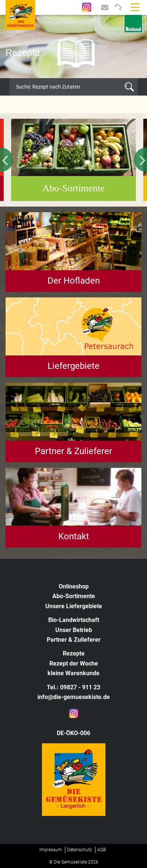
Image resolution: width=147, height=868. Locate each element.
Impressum (51, 850)
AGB (102, 850)
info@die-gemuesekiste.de (74, 697)
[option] (73, 47)
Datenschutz (80, 850)
